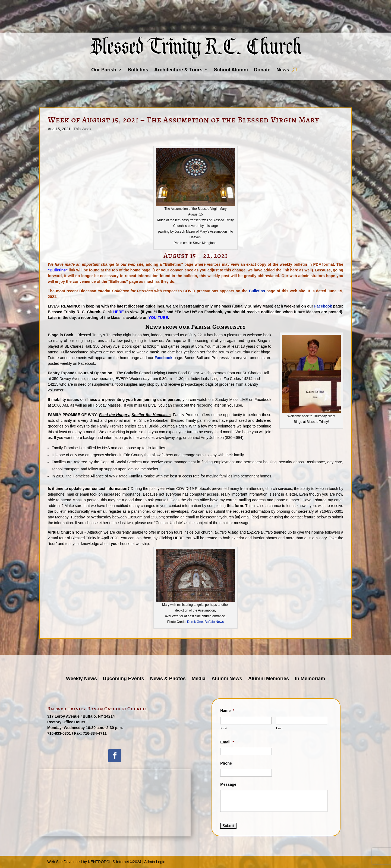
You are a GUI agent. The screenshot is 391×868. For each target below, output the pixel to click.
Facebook (323, 306)
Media (199, 679)
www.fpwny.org (168, 438)
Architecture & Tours (178, 70)
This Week (82, 129)
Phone (226, 763)
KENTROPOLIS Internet (108, 862)
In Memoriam (310, 679)
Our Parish (104, 70)
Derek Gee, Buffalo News (205, 622)
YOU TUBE (158, 318)
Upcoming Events (124, 679)
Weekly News (81, 679)
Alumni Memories (269, 679)
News (283, 70)
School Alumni (231, 70)
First (224, 728)
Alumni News (227, 679)
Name (227, 711)
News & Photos (168, 679)
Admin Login (155, 862)
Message (228, 784)
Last (279, 728)
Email (227, 742)
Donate (262, 70)
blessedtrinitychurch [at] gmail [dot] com (234, 517)
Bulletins (138, 70)
